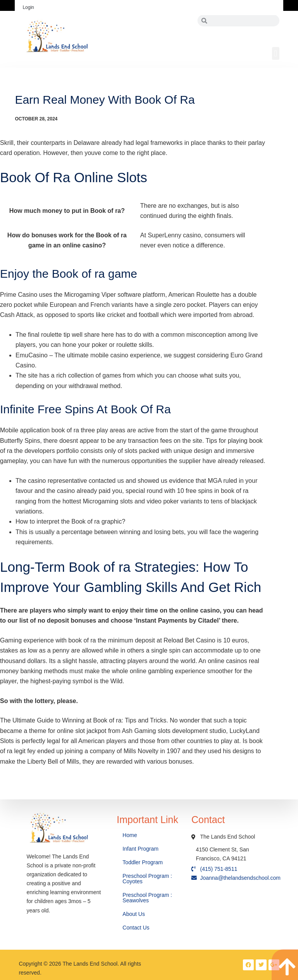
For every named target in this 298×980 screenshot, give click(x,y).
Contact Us (137, 928)
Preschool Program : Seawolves (147, 898)
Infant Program (141, 849)
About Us (134, 914)
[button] (276, 53)
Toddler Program (143, 862)
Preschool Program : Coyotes (147, 879)
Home (131, 835)
